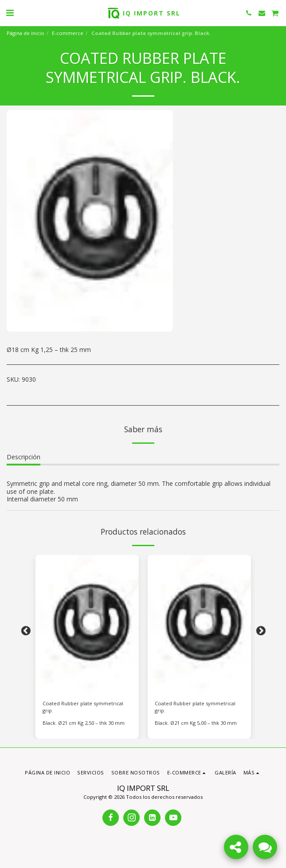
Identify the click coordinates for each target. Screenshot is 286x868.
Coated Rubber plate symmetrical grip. (83, 707)
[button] (10, 13)
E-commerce (68, 33)
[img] (87, 624)
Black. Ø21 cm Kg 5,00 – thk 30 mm (196, 723)
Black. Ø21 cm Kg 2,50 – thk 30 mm (84, 723)
